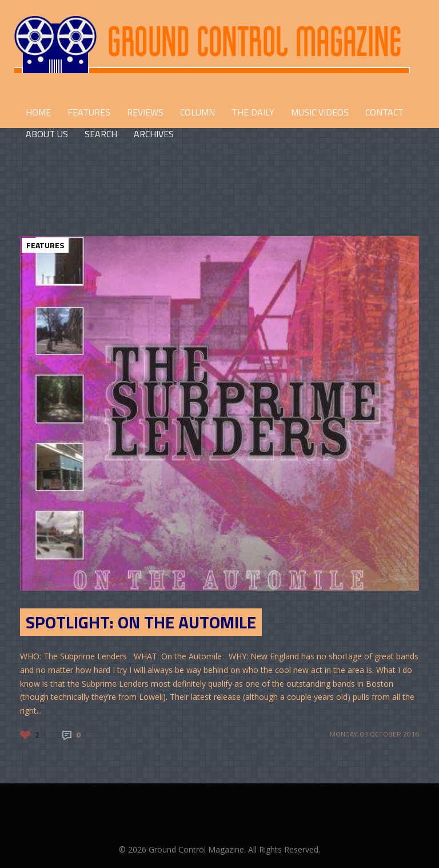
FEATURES (89, 112)
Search (101, 134)
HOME (38, 112)
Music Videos (320, 112)
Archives (154, 134)
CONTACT (384, 112)
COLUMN (197, 112)
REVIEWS (145, 112)
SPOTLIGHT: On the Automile (141, 622)
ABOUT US (47, 134)
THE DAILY (253, 112)
